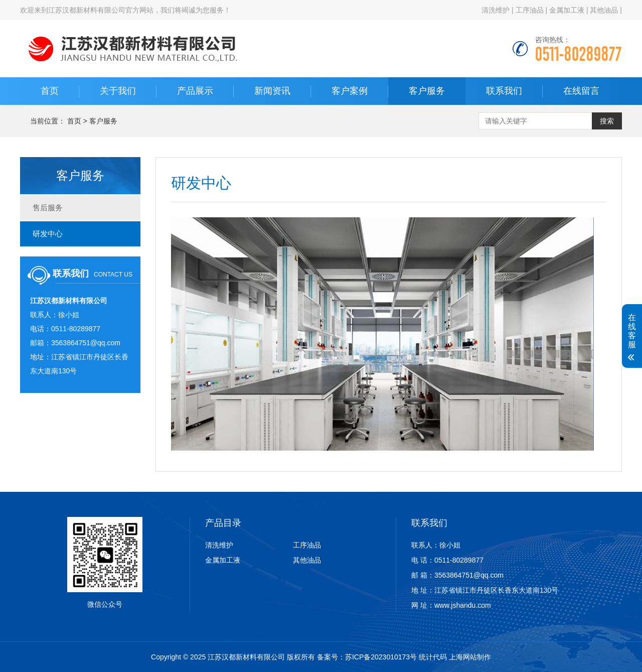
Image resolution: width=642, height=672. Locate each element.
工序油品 (530, 10)
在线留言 (581, 91)
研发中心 (48, 234)
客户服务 (427, 91)
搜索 (607, 121)
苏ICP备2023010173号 (381, 657)
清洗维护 (496, 10)
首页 (50, 91)
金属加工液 (567, 10)
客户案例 (350, 91)
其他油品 (604, 10)
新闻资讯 (272, 91)
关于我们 (118, 91)
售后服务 (48, 208)
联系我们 (504, 91)
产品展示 (195, 91)
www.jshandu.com (463, 605)
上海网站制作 (470, 657)
